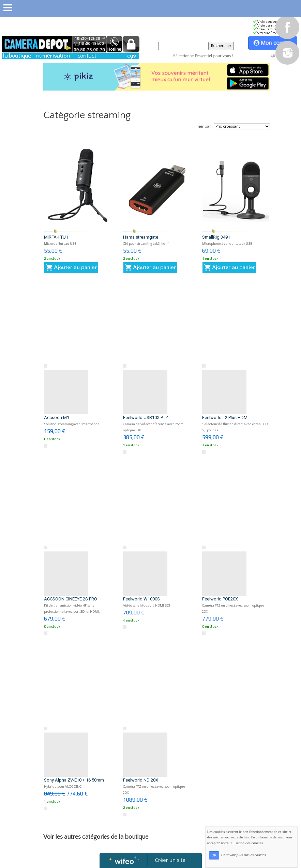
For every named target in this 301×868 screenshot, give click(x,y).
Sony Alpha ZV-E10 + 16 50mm (74, 780)
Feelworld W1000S (141, 599)
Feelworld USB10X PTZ (146, 417)
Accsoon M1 (57, 417)
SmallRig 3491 (216, 237)
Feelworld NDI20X (141, 780)
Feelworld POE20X (220, 599)
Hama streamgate (141, 237)
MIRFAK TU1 (56, 237)
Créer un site (170, 860)
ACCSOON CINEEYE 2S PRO (71, 599)
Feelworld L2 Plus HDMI (225, 417)
